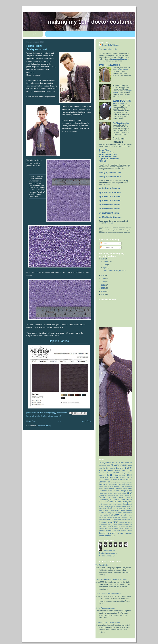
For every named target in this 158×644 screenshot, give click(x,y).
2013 (103, 285)
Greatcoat (127, 504)
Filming (101, 502)
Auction (124, 465)
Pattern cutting (104, 515)
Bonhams (120, 468)
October (106, 262)
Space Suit (128, 522)
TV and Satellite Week (123, 531)
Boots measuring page (107, 556)
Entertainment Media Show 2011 (120, 495)
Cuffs (122, 487)
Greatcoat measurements (108, 553)
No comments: (62, 413)
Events (102, 497)
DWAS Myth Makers (119, 493)
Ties (125, 528)
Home (59, 421)
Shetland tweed (105, 522)
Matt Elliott (120, 510)
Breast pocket (121, 471)
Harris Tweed (116, 506)
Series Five (104, 150)
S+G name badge (126, 519)
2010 (103, 294)
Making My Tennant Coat (110, 173)
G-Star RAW (117, 502)
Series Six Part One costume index (108, 594)
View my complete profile (108, 49)
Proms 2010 (125, 517)
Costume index (104, 484)
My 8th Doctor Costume (110, 213)
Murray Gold (111, 513)
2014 (103, 282)
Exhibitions (103, 500)
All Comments (106, 248)
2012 (103, 288)
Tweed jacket (107, 533)
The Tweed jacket (102, 565)
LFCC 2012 (112, 508)
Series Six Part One (108, 154)
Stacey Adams (112, 525)
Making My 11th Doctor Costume (90, 22)
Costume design (126, 482)
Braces (111, 471)
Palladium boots (127, 513)
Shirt (116, 522)
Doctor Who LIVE (113, 491)
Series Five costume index (105, 608)
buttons (109, 473)
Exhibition (129, 497)
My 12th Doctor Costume (110, 217)
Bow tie (102, 470)
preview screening (113, 517)
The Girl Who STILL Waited (114, 529)
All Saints (115, 465)
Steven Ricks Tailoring (111, 45)
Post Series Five (106, 152)
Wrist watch (113, 536)
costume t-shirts (113, 487)
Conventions (104, 482)
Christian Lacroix (125, 480)
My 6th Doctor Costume (110, 205)
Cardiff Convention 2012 (119, 475)
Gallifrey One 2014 (110, 504)
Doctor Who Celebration (113, 489)
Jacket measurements (107, 550)
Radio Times (107, 519)
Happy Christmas (105, 506)
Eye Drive (110, 500)
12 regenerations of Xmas (111, 462)
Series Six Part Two (108, 157)
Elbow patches (104, 495)
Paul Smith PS (116, 515)
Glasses (119, 504)
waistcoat (57, 416)
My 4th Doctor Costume (110, 197)
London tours (122, 508)
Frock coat (108, 502)
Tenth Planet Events (109, 527)
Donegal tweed (126, 491)
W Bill (120, 533)
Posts (103, 243)
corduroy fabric (115, 482)
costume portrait (118, 484)
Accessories (102, 465)
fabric (116, 500)
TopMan (102, 530)
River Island (116, 519)
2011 (103, 291)
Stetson (120, 525)
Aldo (108, 465)
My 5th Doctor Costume (110, 201)
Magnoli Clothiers (109, 510)
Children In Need (110, 480)
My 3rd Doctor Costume (110, 192)
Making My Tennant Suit (110, 177)
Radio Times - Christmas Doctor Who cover (111, 579)
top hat (130, 529)
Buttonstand (117, 473)
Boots (128, 468)
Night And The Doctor (109, 159)
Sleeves (122, 522)
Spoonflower (103, 525)
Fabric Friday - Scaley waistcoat (115, 271)
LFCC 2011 (103, 508)
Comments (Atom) (44, 426)
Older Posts (87, 421)
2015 (103, 279)
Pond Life (103, 161)
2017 (103, 259)
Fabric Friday (36, 416)
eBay (129, 493)
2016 (103, 275)
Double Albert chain (105, 493)
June (105, 265)
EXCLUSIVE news (115, 497)
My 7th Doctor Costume (110, 209)
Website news (104, 536)
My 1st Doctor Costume (109, 188)
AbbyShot (128, 463)
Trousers (109, 530)
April (105, 268)
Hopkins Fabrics (47, 416)
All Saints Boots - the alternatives (108, 622)
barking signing (109, 468)
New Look (118, 513)
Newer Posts (31, 421)
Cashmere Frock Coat (108, 477)
